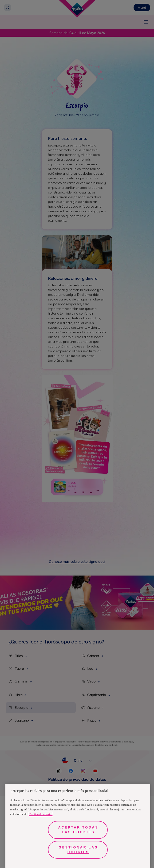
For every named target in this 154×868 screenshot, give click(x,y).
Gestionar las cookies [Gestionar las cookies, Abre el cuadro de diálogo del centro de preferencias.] (78, 850)
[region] (78, 826)
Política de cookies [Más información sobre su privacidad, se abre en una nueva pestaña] (41, 814)
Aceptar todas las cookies (78, 830)
